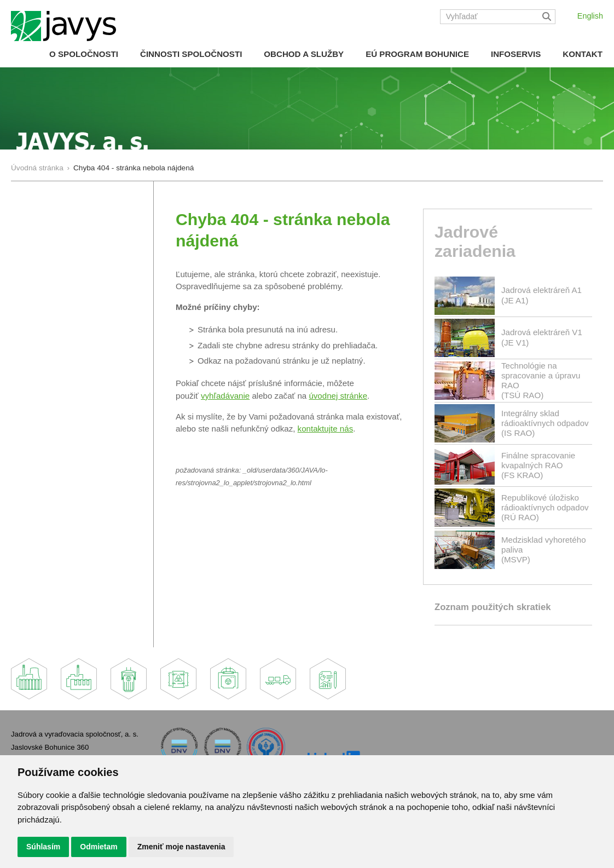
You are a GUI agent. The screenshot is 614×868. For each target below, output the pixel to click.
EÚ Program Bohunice (417, 54)
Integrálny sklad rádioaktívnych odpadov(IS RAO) (545, 423)
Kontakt (583, 54)
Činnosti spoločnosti (191, 54)
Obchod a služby (304, 54)
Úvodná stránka (37, 168)
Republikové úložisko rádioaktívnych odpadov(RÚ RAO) (545, 507)
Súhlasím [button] (43, 847)
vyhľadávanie (225, 396)
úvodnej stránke (338, 396)
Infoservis (516, 54)
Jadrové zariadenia (475, 242)
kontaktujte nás (326, 429)
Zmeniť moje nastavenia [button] (181, 847)
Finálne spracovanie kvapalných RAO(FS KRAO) (538, 465)
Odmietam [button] (99, 847)
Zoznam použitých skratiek (493, 607)
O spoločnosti (84, 54)
